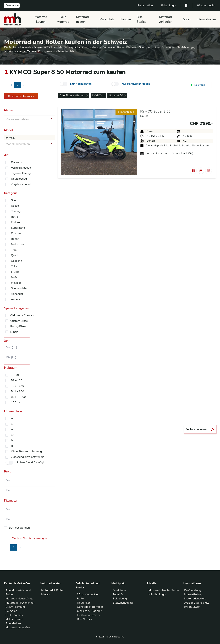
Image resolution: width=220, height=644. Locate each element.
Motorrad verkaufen (166, 19)
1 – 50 (15, 375)
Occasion (16, 162)
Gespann (16, 261)
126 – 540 (18, 386)
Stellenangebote (123, 603)
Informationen (206, 19)
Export (14, 332)
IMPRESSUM (192, 607)
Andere (16, 299)
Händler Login (206, 6)
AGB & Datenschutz (197, 603)
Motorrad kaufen (41, 19)
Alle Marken (13, 623)
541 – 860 (18, 391)
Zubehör (118, 594)
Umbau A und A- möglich (32, 462)
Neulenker (84, 603)
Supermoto (18, 228)
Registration (145, 6)
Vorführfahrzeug (21, 168)
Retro (15, 217)
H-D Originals (14, 615)
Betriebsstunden (19, 528)
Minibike (16, 283)
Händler (125, 19)
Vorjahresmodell (21, 184)
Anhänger (17, 294)
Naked (15, 206)
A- (13, 424)
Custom (16, 233)
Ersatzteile (119, 590)
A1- (13, 435)
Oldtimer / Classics (22, 315)
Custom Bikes (19, 321)
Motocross (18, 244)
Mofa (14, 277)
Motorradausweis (195, 599)
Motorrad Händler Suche (164, 590)
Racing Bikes (18, 326)
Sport (14, 200)
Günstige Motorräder (90, 607)
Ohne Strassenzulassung (26, 451)
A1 (13, 429)
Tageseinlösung (21, 173)
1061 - (15, 402)
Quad (14, 255)
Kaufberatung (193, 590)
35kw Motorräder (88, 594)
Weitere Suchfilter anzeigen (30, 538)
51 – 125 (17, 380)
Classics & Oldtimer (89, 611)
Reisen (186, 19)
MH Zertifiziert (15, 619)
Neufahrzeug (19, 179)
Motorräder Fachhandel (20, 603)
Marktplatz (107, 19)
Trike (14, 266)
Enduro (15, 222)
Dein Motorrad (63, 19)
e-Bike (15, 272)
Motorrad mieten (82, 19)
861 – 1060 (18, 397)
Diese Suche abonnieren (21, 96)
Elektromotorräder (89, 615)
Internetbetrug (193, 594)
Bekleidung (120, 599)
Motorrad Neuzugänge (19, 599)
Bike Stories (141, 19)
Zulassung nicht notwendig (28, 457)
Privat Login (169, 6)
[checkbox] (64, 84)
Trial (14, 250)
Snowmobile (19, 288)
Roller (15, 239)
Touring (16, 211)
